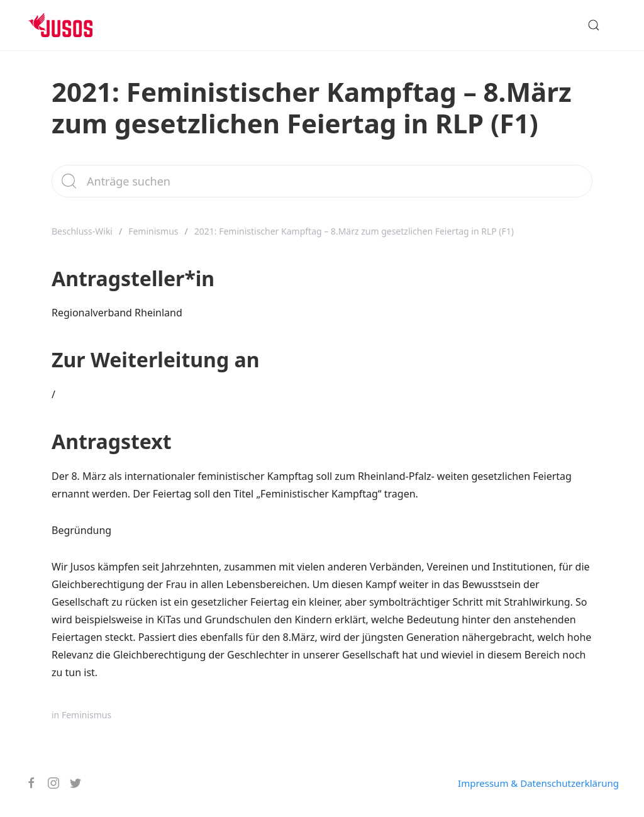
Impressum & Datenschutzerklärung (538, 783)
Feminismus (153, 231)
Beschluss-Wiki (82, 231)
